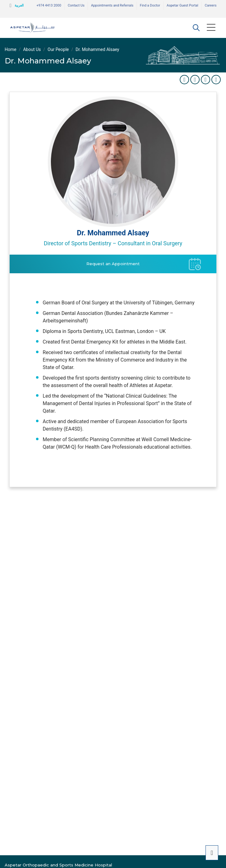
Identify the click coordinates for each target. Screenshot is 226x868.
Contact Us (76, 5)
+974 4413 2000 (49, 5)
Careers (211, 5)
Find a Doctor (150, 5)
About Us (32, 49)
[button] (196, 28)
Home (11, 49)
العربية (19, 5)
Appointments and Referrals (112, 5)
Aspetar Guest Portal (183, 5)
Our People (58, 49)
